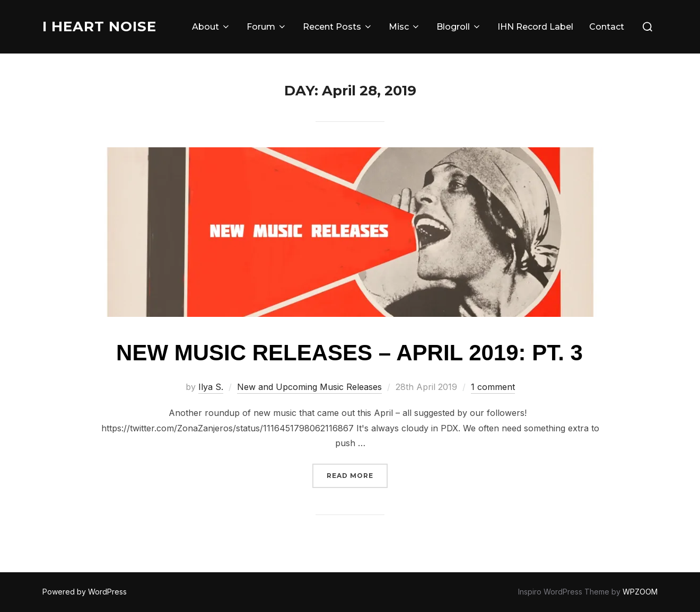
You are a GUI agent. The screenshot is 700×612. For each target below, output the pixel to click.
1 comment (493, 387)
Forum (267, 27)
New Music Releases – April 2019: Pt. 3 (349, 353)
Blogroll (459, 27)
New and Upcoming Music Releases (309, 387)
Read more (357, 474)
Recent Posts (338, 27)
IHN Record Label (535, 27)
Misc (405, 27)
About (211, 27)
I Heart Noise (99, 26)
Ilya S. (211, 387)
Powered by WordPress (85, 592)
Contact (607, 27)
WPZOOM (640, 592)
